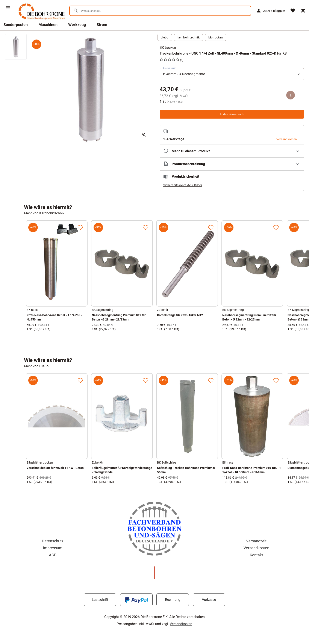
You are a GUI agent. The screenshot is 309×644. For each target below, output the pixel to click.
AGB (53, 555)
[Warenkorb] (303, 11)
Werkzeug (77, 25)
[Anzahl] (291, 95)
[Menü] (8, 8)
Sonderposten (16, 25)
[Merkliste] (293, 11)
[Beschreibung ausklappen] (232, 164)
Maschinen (48, 25)
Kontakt (256, 555)
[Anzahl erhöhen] (301, 95)
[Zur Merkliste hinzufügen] (80, 227)
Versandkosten (256, 548)
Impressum (53, 548)
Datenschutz (53, 541)
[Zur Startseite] (41, 20)
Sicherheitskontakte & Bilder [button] (183, 185)
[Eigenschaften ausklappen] (232, 151)
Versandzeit (256, 541)
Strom (102, 25)
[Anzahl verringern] (280, 95)
